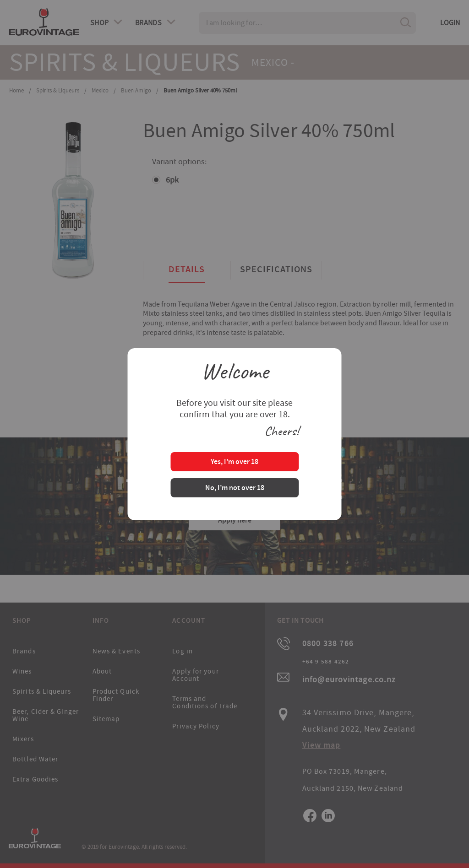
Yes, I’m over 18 (234, 462)
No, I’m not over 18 (235, 488)
